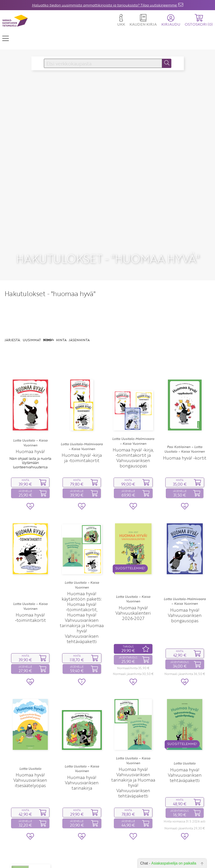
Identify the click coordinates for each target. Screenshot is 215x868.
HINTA (61, 340)
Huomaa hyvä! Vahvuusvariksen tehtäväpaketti (185, 775)
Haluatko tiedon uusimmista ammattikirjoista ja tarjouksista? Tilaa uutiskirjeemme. (105, 5)
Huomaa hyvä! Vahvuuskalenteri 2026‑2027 (133, 613)
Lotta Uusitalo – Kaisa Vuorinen (30, 443)
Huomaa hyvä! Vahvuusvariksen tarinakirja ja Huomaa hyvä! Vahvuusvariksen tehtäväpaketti (133, 782)
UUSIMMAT (32, 340)
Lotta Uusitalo (30, 769)
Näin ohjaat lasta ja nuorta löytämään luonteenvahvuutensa (30, 463)
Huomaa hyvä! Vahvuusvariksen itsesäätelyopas (30, 780)
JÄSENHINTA (79, 340)
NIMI (48, 340)
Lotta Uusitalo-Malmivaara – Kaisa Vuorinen (82, 446)
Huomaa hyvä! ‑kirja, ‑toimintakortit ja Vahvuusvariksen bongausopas (133, 458)
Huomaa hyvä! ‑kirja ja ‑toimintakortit (82, 458)
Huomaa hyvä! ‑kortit (185, 458)
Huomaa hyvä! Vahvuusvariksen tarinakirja (82, 783)
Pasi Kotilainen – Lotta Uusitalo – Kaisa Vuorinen (185, 449)
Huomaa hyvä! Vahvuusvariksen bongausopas (185, 615)
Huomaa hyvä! (30, 451)
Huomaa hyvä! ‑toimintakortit (30, 617)
